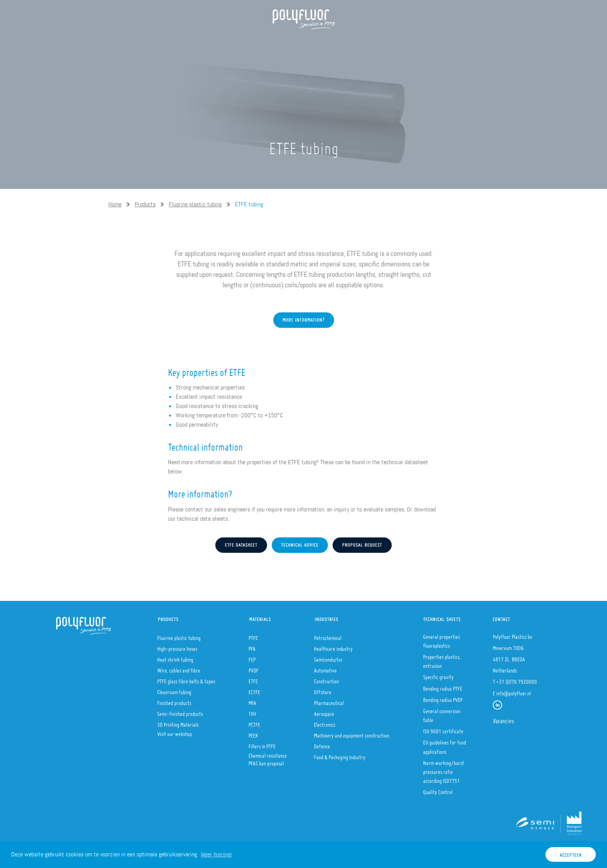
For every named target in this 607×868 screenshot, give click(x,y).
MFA (252, 701)
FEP (252, 657)
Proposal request (362, 543)
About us (165, 43)
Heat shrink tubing (175, 657)
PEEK (253, 733)
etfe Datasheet (241, 543)
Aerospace (324, 712)
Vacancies (503, 719)
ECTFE (254, 690)
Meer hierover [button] (217, 854)
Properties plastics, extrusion (442, 659)
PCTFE (254, 722)
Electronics (325, 722)
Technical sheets (442, 617)
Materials (250, 43)
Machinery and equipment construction (352, 733)
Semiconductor (328, 657)
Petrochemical (328, 636)
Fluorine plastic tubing (195, 204)
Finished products (174, 701)
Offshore (323, 690)
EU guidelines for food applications (445, 745)
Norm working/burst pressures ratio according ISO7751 (444, 770)
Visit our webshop (175, 732)
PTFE (253, 636)
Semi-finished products (180, 712)
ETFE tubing (249, 204)
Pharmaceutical (329, 701)
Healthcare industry (333, 647)
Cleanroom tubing (174, 690)
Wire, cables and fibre (179, 668)
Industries (297, 43)
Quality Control (438, 790)
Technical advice (300, 543)
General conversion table (442, 713)
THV (252, 712)
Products (207, 43)
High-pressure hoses (177, 647)
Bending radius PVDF (443, 698)
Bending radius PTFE (443, 686)
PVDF (254, 668)
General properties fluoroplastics (442, 639)
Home (129, 43)
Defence (322, 744)
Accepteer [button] (571, 853)
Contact (502, 617)
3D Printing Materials (178, 722)
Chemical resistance (268, 753)
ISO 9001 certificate (443, 729)
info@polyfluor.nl (514, 691)
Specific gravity (438, 675)
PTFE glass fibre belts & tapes (186, 679)
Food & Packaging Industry (340, 755)
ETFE (253, 679)
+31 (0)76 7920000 (517, 679)
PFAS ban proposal (266, 761)
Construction (326, 679)
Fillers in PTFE (262, 744)
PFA (252, 647)
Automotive (325, 668)
